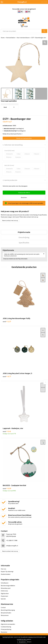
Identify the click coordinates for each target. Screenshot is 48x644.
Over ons (3, 569)
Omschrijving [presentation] (24, 237)
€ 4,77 (7, 376)
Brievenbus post (6, 588)
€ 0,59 (7, 488)
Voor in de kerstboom (23, 38)
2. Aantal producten (10, 180)
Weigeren (29, 642)
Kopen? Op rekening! (7, 571)
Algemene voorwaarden (8, 624)
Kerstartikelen (11, 38)
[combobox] (21, 31)
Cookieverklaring (6, 627)
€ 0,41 (7, 431)
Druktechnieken (6, 574)
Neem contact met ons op (10, 220)
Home (3, 38)
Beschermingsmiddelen (8, 586)
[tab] (24, 232)
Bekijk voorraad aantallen (24, 138)
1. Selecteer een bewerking (13, 145)
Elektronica (4, 591)
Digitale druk (5, 593)
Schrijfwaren (5, 583)
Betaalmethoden (6, 613)
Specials (3, 599)
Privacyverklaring (6, 629)
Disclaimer (4, 632)
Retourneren (5, 615)
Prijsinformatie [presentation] (24, 232)
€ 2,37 (7, 321)
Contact (3, 607)
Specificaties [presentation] (24, 243)
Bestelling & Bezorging (8, 610)
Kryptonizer (4, 596)
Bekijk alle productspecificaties (13, 134)
